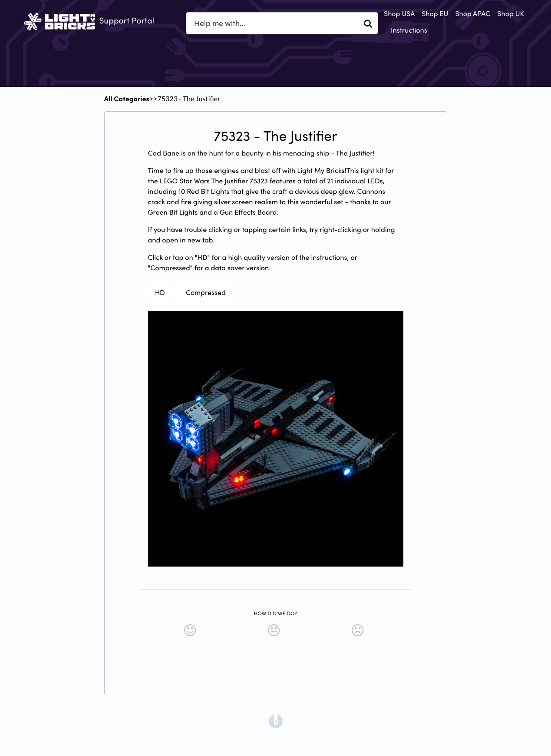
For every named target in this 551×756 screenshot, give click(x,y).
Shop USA (399, 13)
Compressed (206, 292)
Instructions (409, 30)
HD (160, 292)
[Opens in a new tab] (276, 720)
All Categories (127, 99)
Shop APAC (473, 13)
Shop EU (435, 13)
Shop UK (510, 13)
